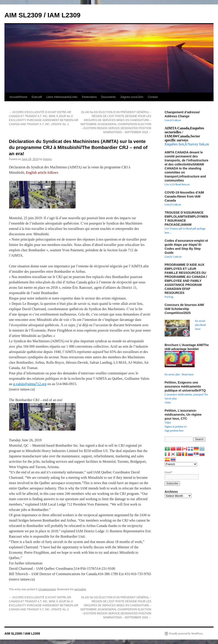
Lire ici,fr (170, 184)
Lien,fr (168, 120)
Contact (153, 97)
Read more (188, 374)
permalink (80, 589)
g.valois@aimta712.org (30, 384)
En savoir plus (172, 374)
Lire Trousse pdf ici (175, 229)
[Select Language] (181, 464)
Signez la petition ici (176, 427)
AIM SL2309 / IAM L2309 (42, 15)
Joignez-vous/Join (132, 97)
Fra (166, 297)
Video (168, 402)
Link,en (177, 120)
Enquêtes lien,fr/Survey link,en (187, 144)
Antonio (47, 159)
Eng (171, 297)
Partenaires (89, 97)
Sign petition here (174, 431)
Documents (108, 97)
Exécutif (37, 97)
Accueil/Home (18, 97)
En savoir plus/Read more (200, 325)
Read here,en (183, 184)
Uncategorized (47, 589)
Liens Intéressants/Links (62, 97)
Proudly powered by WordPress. (186, 634)
